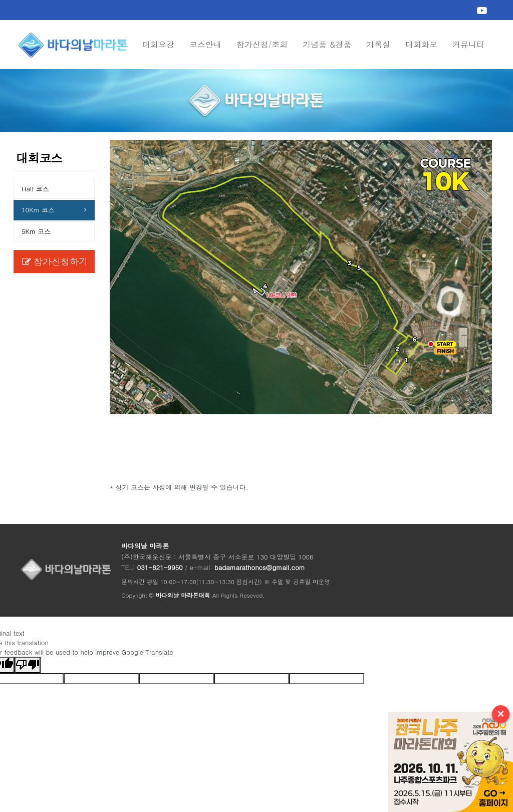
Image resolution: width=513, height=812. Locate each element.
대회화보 (421, 44)
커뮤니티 (468, 44)
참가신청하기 (55, 261)
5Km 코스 (36, 231)
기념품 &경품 (327, 44)
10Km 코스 (38, 210)
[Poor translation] (28, 665)
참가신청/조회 (262, 44)
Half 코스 (35, 189)
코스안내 (205, 44)
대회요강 (158, 44)
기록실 (378, 44)
